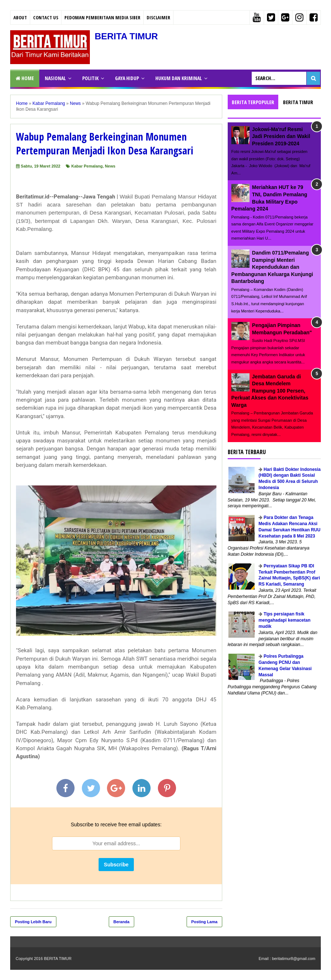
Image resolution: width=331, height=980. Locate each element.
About (20, 17)
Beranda (121, 922)
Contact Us (46, 17)
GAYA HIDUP (127, 78)
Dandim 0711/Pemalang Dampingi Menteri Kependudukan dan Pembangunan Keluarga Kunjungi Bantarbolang (272, 267)
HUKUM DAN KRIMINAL (179, 78)
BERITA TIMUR (131, 36)
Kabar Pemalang (87, 166)
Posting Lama (204, 922)
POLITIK (90, 78)
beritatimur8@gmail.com (294, 959)
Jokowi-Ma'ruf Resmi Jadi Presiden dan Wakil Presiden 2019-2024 (281, 136)
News (110, 166)
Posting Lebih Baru (33, 922)
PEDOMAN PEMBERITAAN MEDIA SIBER (102, 17)
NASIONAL (55, 78)
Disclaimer (158, 17)
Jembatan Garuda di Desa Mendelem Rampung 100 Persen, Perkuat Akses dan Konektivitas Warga (270, 391)
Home (25, 78)
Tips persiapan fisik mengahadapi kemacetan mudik (285, 620)
